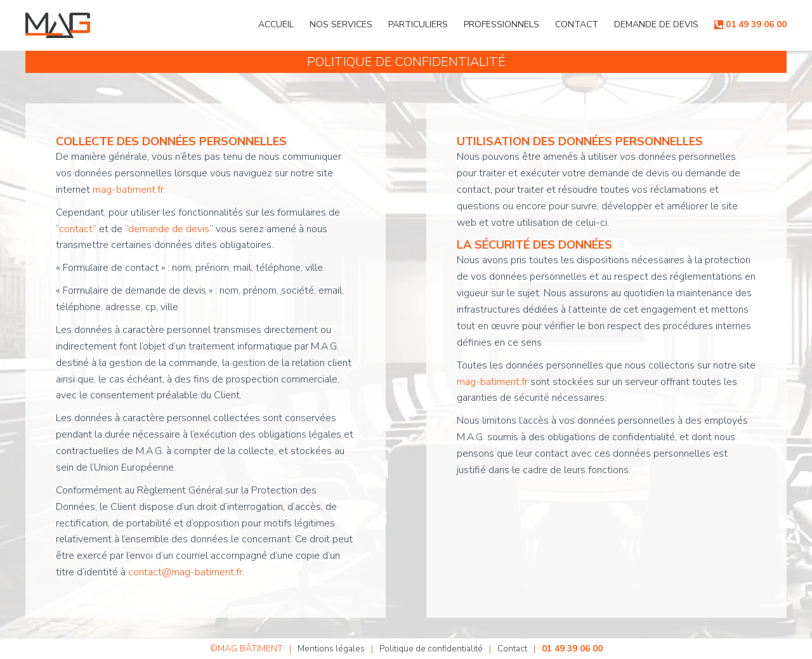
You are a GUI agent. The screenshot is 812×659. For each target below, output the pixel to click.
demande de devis (169, 229)
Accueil (276, 24)
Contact (577, 24)
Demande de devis (656, 24)
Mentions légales (329, 649)
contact (76, 229)
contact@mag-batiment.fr (185, 572)
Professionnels (501, 24)
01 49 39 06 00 (756, 24)
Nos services (341, 24)
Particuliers (418, 24)
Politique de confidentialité (431, 649)
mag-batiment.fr (128, 190)
